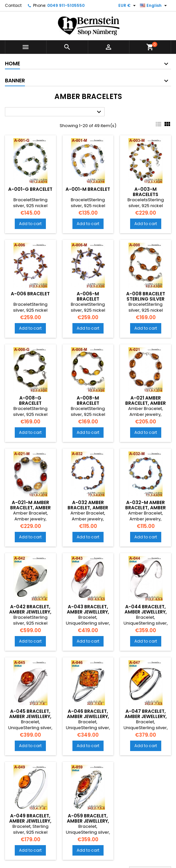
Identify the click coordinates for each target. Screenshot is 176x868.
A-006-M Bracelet (88, 296)
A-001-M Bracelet (88, 189)
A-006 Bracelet (30, 294)
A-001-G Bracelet (30, 189)
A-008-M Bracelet (88, 401)
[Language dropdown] (154, 6)
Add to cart (30, 224)
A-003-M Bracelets (146, 192)
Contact (13, 5)
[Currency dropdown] (128, 6)
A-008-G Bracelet (30, 401)
